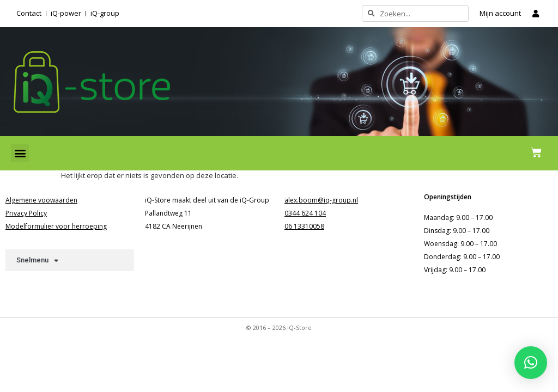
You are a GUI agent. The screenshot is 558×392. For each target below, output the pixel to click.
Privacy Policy (26, 213)
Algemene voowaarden (41, 200)
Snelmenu (37, 261)
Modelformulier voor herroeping (56, 226)
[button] (20, 153)
